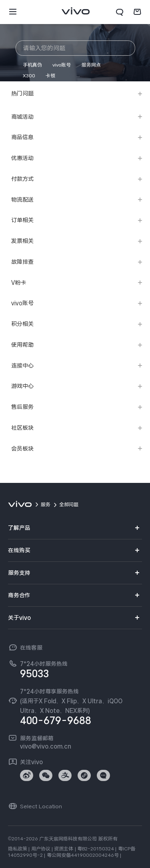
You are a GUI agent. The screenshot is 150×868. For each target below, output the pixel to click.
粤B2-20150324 (96, 849)
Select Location (41, 806)
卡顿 (50, 76)
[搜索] (120, 12)
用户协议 (41, 849)
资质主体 (64, 849)
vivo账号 (62, 65)
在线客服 (31, 648)
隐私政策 (18, 849)
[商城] (137, 12)
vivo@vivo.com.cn (46, 746)
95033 (34, 674)
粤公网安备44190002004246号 (83, 855)
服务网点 (91, 65)
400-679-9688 (56, 721)
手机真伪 (32, 65)
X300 (29, 76)
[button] (13, 12)
